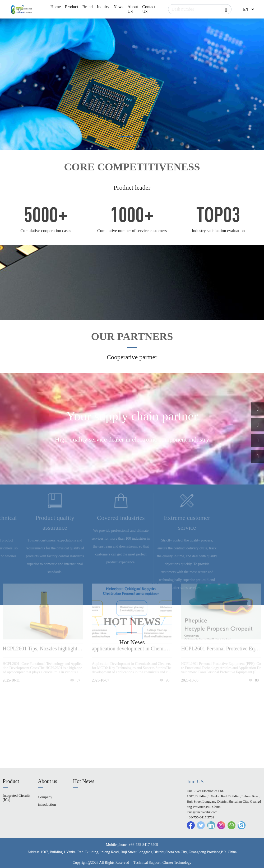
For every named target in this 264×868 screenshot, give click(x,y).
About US (133, 9)
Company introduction (47, 801)
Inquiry (103, 7)
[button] (125, 136)
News (118, 7)
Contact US (149, 9)
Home (56, 7)
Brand (88, 7)
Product (72, 7)
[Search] (200, 9)
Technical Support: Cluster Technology (162, 863)
